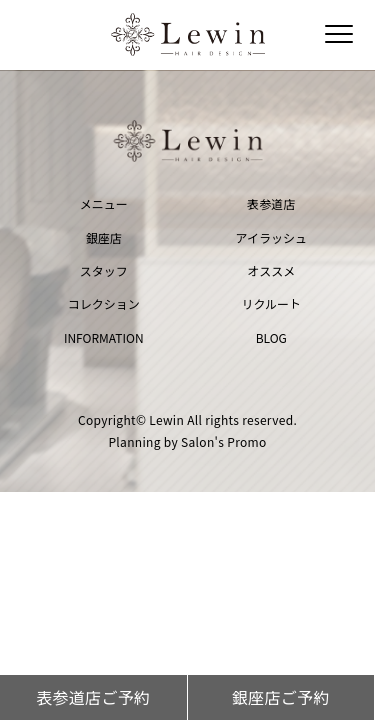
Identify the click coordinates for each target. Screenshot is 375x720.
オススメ (271, 270)
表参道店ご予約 (93, 697)
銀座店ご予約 (281, 697)
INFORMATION (104, 337)
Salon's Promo (224, 441)
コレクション (104, 303)
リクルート (271, 303)
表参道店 (271, 203)
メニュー (104, 203)
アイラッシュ (271, 237)
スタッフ (104, 270)
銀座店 (104, 237)
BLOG (271, 337)
